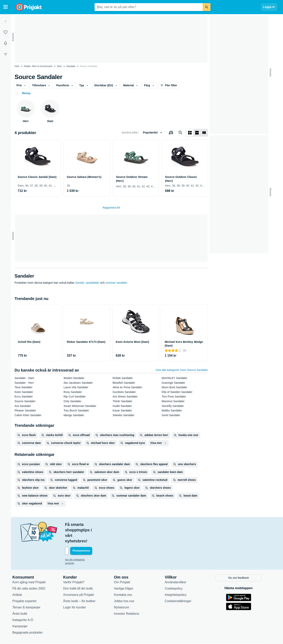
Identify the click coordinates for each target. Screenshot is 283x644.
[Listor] (6, 32)
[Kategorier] (6, 7)
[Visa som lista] (197, 133)
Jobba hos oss (129, 584)
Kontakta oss (128, 578)
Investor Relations (131, 597)
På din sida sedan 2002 (33, 572)
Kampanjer (24, 609)
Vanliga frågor (128, 572)
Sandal (80, 283)
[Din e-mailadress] (95, 534)
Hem (17, 66)
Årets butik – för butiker (84, 584)
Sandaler (71, 66)
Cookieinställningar (182, 584)
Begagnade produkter (32, 616)
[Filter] (6, 54)
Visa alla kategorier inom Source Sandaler (182, 370)
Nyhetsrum (126, 590)
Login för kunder (79, 590)
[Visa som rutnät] (190, 133)
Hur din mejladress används (84, 543)
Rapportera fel (111, 208)
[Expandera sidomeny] (6, 21)
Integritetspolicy (180, 578)
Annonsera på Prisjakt (83, 578)
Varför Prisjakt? (78, 565)
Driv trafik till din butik (82, 572)
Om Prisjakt (127, 565)
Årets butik (24, 597)
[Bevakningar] (6, 43)
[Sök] (207, 7)
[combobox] (149, 7)
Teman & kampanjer (31, 590)
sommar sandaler (116, 283)
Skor (59, 66)
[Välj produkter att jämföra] (171, 133)
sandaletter (92, 283)
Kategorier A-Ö (27, 603)
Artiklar (22, 578)
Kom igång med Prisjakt (34, 565)
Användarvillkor (180, 565)
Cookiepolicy (178, 572)
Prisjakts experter (29, 584)
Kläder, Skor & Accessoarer (38, 66)
